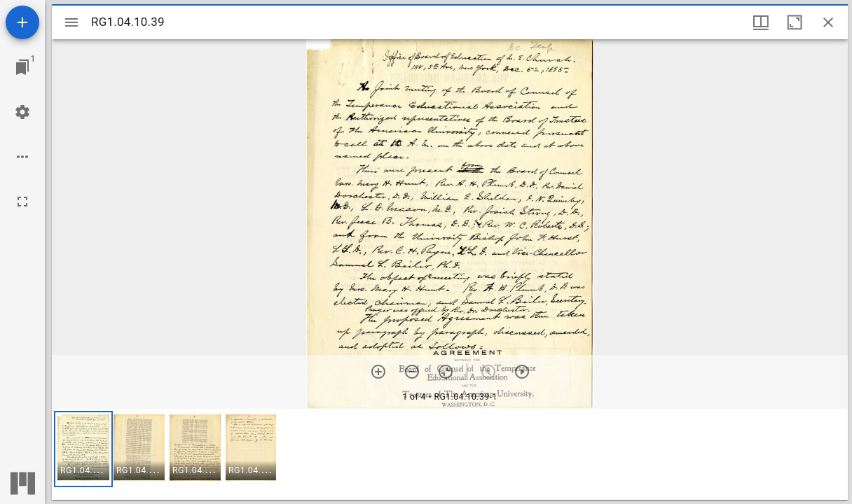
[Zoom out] (412, 372)
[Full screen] (22, 202)
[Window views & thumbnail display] (761, 22)
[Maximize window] (795, 22)
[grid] (450, 454)
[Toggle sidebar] (71, 22)
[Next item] (522, 372)
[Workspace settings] (22, 112)
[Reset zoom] (446, 372)
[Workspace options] (22, 157)
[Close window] (828, 22)
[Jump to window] (22, 67)
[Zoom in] (378, 372)
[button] (83, 449)
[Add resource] (22, 22)
